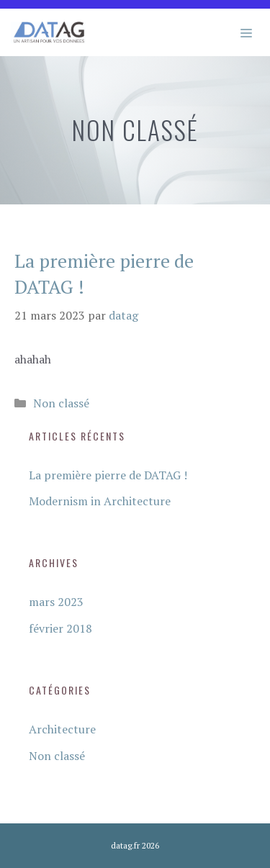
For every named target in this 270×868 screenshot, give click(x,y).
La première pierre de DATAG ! (108, 475)
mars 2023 (56, 602)
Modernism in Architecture (100, 501)
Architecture (62, 729)
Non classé (61, 403)
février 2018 (60, 628)
